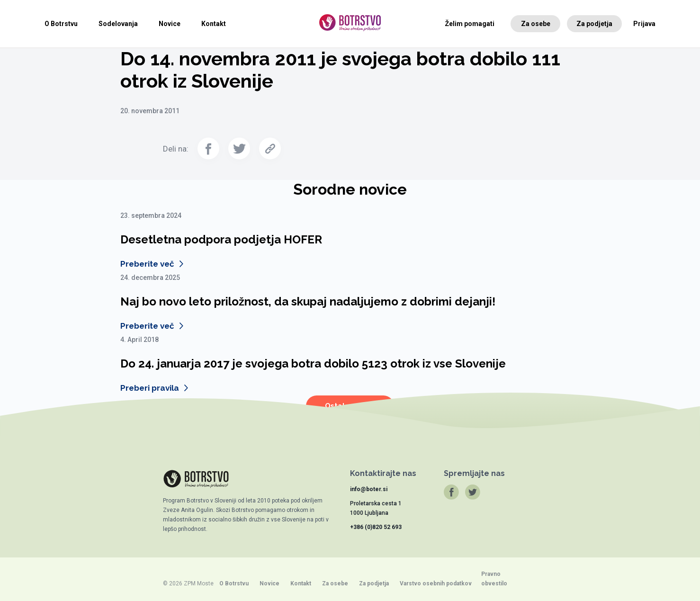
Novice (170, 24)
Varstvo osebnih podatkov (436, 583)
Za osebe (536, 24)
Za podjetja (594, 24)
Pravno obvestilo (494, 579)
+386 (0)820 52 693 (376, 527)
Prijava (644, 24)
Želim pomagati (470, 24)
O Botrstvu (61, 24)
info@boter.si (369, 489)
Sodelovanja (118, 24)
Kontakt (214, 24)
